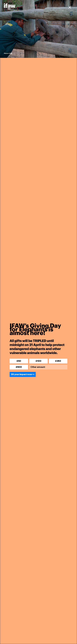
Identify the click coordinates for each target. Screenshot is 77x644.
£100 (38, 361)
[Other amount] (48, 367)
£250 (58, 361)
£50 (19, 361)
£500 (19, 367)
